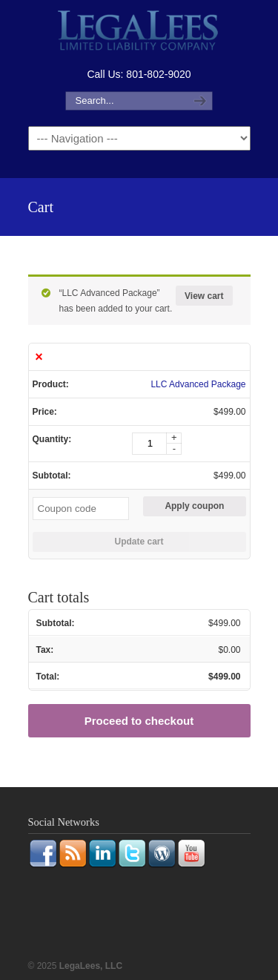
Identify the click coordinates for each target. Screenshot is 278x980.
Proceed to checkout (139, 721)
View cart (204, 296)
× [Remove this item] (39, 357)
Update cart (139, 542)
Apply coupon (194, 506)
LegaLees (139, 32)
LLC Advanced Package (198, 384)
